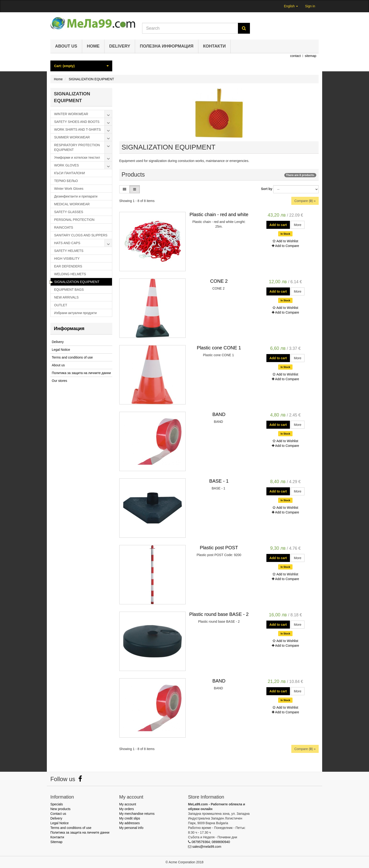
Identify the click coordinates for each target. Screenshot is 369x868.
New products (60, 809)
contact (295, 56)
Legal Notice (61, 350)
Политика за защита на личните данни (81, 373)
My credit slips (130, 818)
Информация (69, 328)
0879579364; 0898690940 (211, 842)
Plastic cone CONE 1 (219, 348)
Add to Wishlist (285, 241)
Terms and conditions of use (72, 357)
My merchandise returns (137, 814)
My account (128, 804)
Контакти (214, 46)
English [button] (291, 6)
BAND (219, 414)
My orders (127, 809)
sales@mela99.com (207, 847)
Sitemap (56, 842)
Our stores (59, 381)
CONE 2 (219, 281)
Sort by (267, 189)
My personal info (131, 828)
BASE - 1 (219, 481)
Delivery (120, 46)
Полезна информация (167, 46)
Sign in (310, 6)
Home (93, 46)
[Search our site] (190, 28)
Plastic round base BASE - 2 (219, 614)
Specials (57, 804)
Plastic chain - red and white (219, 214)
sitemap (311, 56)
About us (66, 46)
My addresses (130, 823)
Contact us (58, 814)
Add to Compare (285, 246)
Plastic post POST (219, 548)
